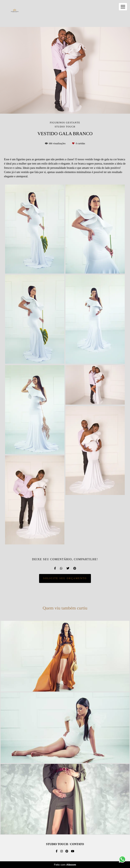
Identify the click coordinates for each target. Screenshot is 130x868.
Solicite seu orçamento (65, 578)
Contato (77, 844)
